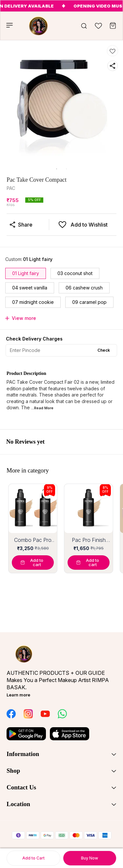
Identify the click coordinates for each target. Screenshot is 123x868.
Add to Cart (33, 858)
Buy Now (90, 858)
